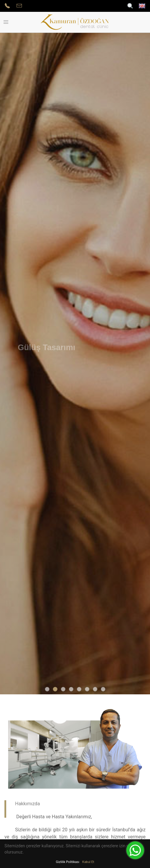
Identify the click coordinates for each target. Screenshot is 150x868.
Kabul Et (88, 862)
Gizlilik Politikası (68, 862)
